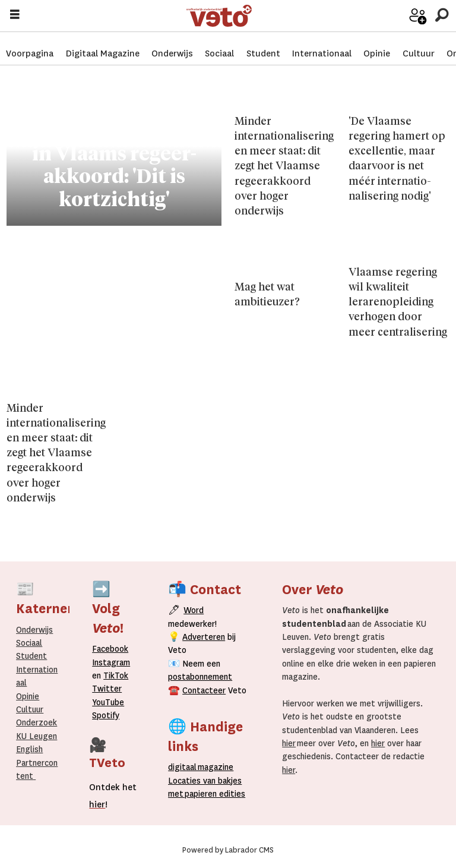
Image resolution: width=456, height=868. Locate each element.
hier (289, 743)
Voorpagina (30, 42)
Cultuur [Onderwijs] (30, 709)
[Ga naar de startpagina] (282, 15)
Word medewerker (400, 23)
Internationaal (322, 42)
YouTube (108, 702)
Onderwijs (172, 42)
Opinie (377, 42)
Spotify (106, 715)
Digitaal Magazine (103, 42)
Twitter (107, 689)
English (29, 749)
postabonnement (200, 677)
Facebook (110, 649)
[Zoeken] (441, 15)
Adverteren (204, 637)
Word (194, 610)
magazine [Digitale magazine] (203, 767)
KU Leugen (37, 736)
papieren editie (212, 794)
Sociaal (219, 42)
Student (263, 42)
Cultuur (419, 42)
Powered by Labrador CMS (228, 850)
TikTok (116, 676)
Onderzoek (37, 722)
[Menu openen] (15, 15)
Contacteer (204, 690)
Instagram (111, 662)
